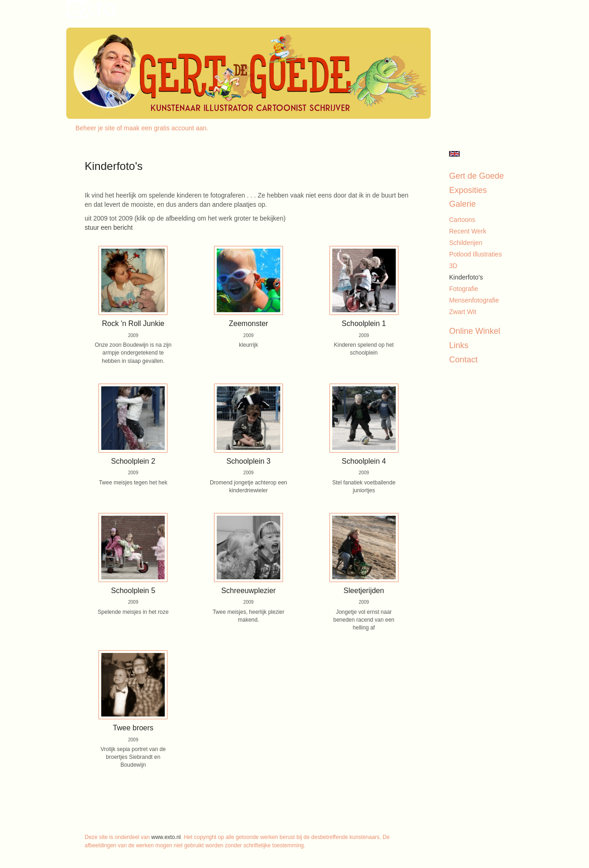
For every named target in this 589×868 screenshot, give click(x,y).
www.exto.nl (166, 837)
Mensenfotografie (474, 300)
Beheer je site (95, 128)
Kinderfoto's (466, 277)
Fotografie (464, 289)
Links (459, 345)
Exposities (468, 190)
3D (453, 266)
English (454, 154)
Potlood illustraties (475, 254)
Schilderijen (466, 243)
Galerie (462, 204)
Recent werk (468, 231)
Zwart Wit (463, 312)
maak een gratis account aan (165, 128)
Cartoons (462, 220)
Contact (463, 360)
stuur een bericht (109, 227)
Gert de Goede (476, 176)
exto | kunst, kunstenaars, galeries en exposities (92, 9)
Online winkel (475, 331)
